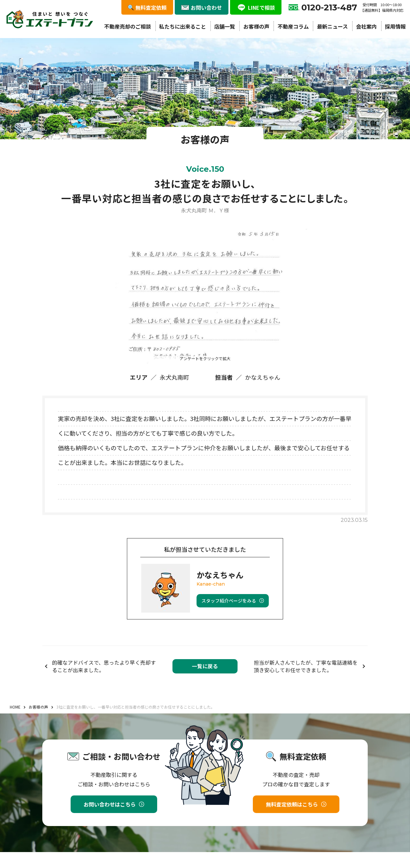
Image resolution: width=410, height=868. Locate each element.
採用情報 (395, 26)
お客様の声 (256, 26)
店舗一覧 (225, 26)
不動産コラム (293, 26)
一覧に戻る (205, 666)
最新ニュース (332, 26)
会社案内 (366, 26)
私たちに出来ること (183, 26)
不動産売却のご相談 (128, 26)
